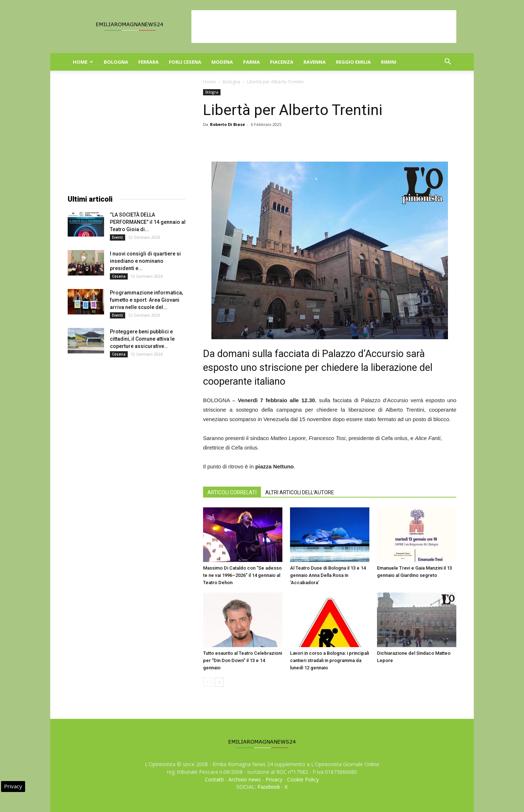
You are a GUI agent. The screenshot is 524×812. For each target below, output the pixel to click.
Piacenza (282, 62)
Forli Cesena (185, 62)
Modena (222, 62)
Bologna (116, 62)
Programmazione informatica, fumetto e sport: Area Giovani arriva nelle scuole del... (146, 300)
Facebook (269, 787)
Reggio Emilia (353, 62)
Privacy (274, 779)
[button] (448, 62)
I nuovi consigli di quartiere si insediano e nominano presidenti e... (145, 261)
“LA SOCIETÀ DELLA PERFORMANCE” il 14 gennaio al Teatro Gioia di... (148, 222)
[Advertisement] (324, 27)
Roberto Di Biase (227, 124)
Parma (251, 62)
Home (83, 62)
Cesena (119, 276)
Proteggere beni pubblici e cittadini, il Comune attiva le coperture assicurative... (142, 339)
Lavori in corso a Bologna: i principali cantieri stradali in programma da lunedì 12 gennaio (330, 660)
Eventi (118, 237)
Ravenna (315, 62)
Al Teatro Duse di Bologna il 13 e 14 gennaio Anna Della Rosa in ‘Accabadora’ (328, 575)
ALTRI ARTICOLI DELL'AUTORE (300, 492)
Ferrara (148, 62)
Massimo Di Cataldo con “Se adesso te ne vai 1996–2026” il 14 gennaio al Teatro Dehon (242, 575)
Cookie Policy (303, 779)
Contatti (214, 779)
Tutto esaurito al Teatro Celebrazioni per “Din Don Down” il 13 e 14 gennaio (243, 660)
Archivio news (245, 779)
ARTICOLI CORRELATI (232, 492)
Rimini (389, 62)
